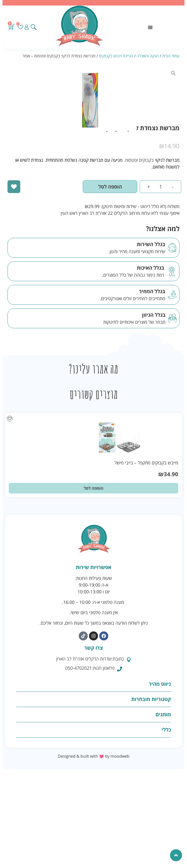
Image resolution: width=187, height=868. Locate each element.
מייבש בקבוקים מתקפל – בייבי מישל (146, 463)
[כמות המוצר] (160, 187)
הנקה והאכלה (148, 56)
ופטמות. (131, 160)
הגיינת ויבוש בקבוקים (116, 56)
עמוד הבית (171, 56)
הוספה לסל (110, 187)
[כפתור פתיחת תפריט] (150, 27)
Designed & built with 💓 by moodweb (94, 756)
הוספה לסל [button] (94, 488)
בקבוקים (146, 160)
